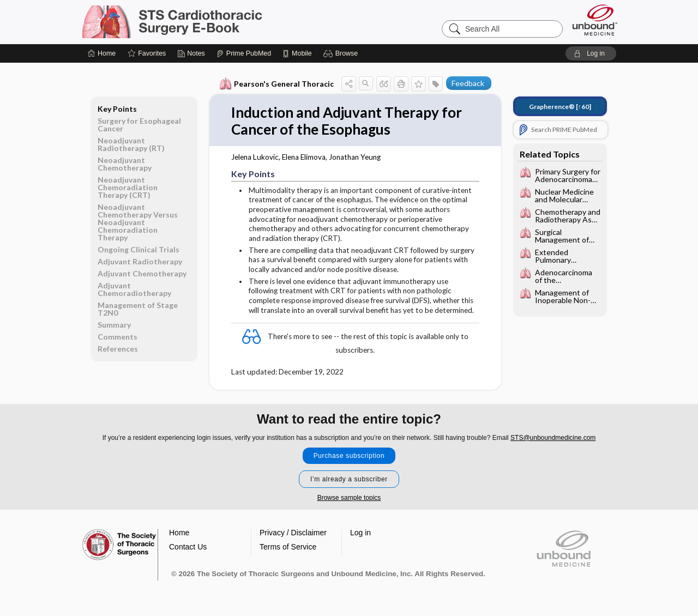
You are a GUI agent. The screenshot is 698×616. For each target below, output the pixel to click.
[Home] (102, 53)
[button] (342, 53)
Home (179, 533)
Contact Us (188, 547)
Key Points (117, 109)
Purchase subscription (349, 456)
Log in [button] (360, 533)
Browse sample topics (349, 498)
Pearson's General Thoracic (277, 84)
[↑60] (560, 107)
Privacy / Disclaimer (293, 533)
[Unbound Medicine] (595, 20)
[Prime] (244, 53)
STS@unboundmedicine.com (553, 438)
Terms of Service (288, 547)
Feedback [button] (468, 83)
